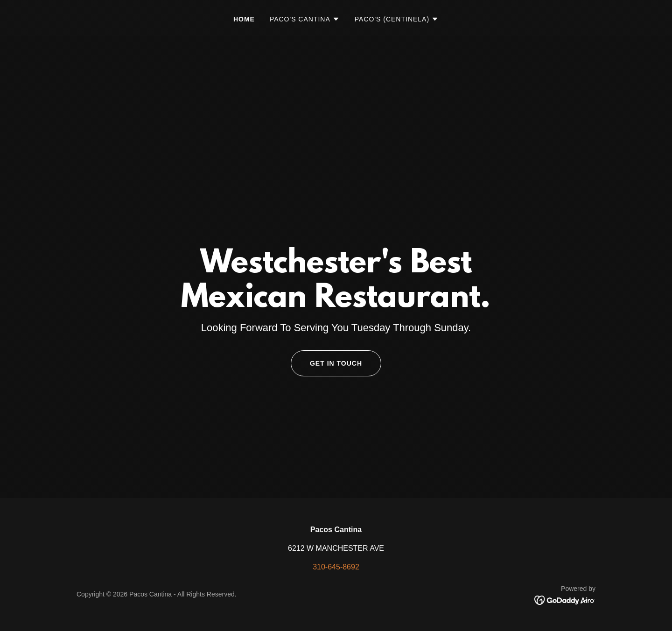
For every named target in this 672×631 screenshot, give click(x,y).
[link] (565, 600)
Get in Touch (336, 363)
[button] (305, 19)
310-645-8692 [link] (336, 567)
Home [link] (244, 19)
